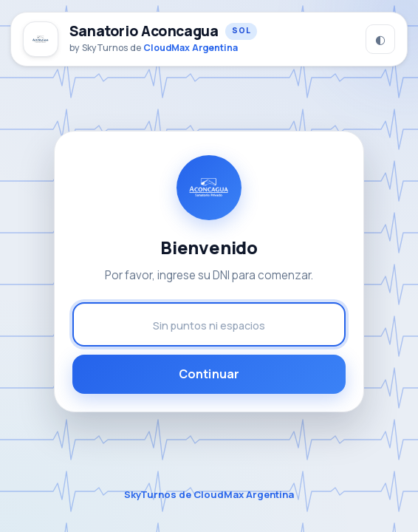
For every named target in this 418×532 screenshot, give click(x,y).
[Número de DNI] (209, 324)
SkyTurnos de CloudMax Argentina (209, 494)
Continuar (209, 374)
